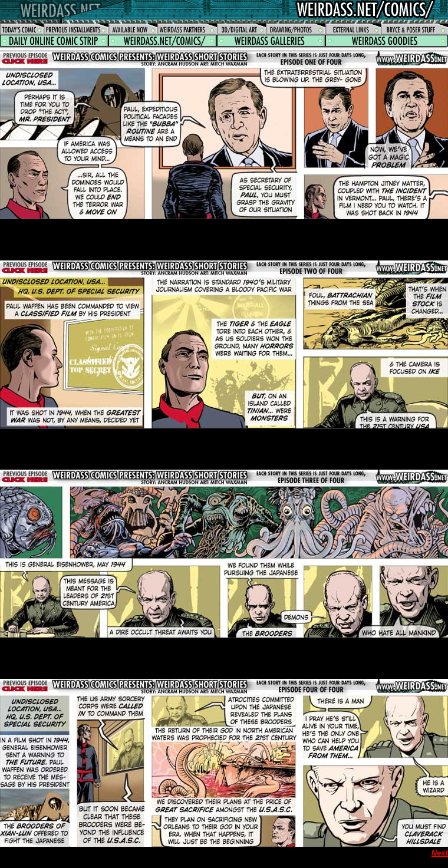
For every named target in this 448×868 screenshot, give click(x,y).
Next (440, 853)
